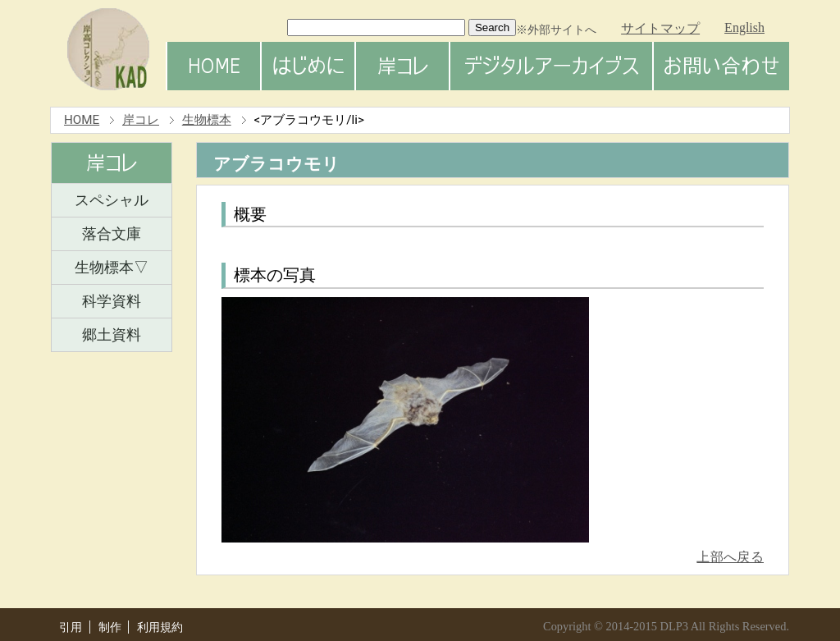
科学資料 (112, 301)
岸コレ (141, 120)
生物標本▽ (112, 268)
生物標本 (207, 120)
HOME (82, 120)
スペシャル (112, 200)
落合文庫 (112, 234)
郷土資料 (112, 335)
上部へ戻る (730, 557)
